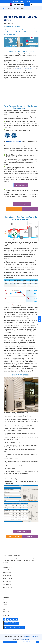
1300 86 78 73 (30, 209)
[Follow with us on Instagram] (17, 619)
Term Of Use (27, 636)
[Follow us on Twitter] (4, 619)
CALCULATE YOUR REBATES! (14, 627)
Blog (4, 609)
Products (5, 607)
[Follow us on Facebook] (7, 619)
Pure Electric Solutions (24, 639)
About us (5, 602)
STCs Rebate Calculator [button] (21, 185)
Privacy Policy (35, 636)
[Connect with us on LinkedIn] (10, 619)
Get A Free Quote (7, 612)
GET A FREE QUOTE (14, 209)
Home (4, 8)
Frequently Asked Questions (22, 204)
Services (5, 605)
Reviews (40, 319)
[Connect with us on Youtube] (13, 619)
